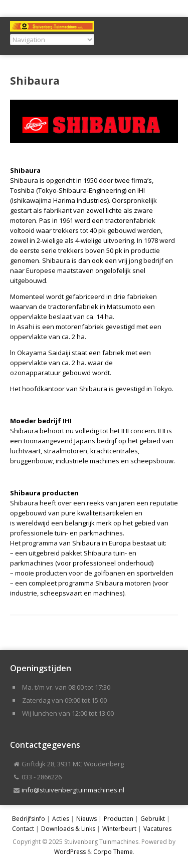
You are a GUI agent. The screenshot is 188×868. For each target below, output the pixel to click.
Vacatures (157, 829)
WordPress (70, 852)
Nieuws (86, 819)
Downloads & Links (68, 829)
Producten (119, 819)
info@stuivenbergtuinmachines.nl (73, 790)
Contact (23, 829)
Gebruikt (153, 819)
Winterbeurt (119, 829)
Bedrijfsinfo (29, 819)
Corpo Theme (113, 852)
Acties (61, 819)
